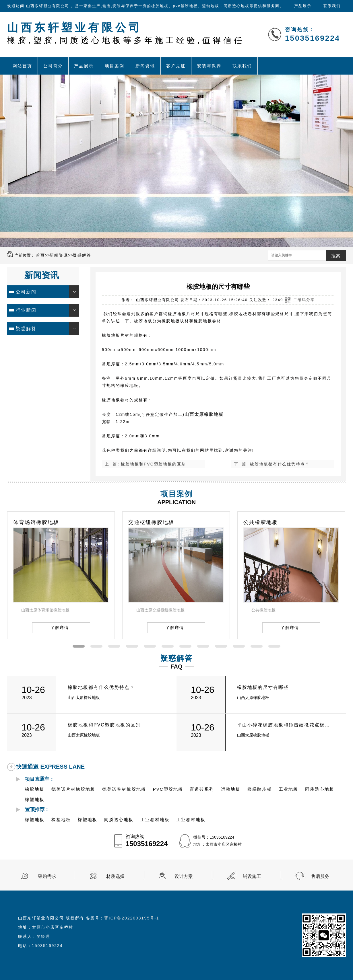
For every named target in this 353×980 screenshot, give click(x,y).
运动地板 (231, 789)
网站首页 (22, 66)
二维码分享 (304, 300)
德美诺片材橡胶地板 (73, 789)
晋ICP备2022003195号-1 (132, 918)
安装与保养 (209, 66)
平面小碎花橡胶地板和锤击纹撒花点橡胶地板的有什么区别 (285, 725)
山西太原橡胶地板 (204, 414)
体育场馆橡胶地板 (36, 522)
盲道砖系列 (202, 789)
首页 (40, 255)
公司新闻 (26, 292)
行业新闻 (26, 310)
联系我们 (332, 6)
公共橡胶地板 (261, 522)
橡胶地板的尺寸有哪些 (263, 687)
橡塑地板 (35, 799)
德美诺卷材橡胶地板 (124, 789)
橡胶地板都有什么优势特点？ (280, 464)
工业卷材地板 (155, 820)
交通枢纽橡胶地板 (151, 522)
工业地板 (288, 789)
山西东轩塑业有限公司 (126, 33)
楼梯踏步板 (260, 789)
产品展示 (303, 6)
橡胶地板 (35, 789)
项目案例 (115, 66)
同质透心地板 (320, 789)
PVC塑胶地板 (168, 789)
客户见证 (176, 66)
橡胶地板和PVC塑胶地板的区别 (153, 464)
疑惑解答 (82, 255)
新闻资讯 (145, 66)
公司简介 (53, 66)
